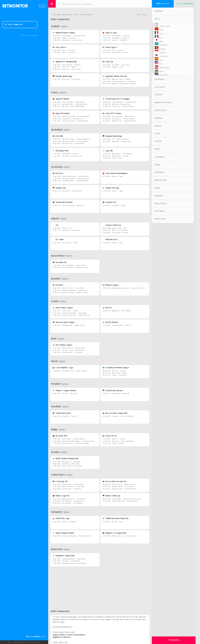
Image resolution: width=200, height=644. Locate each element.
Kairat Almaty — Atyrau (120, 373)
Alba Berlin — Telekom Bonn (121, 142)
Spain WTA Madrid (61, 114)
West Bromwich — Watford (71, 65)
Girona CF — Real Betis (119, 40)
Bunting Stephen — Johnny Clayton (73, 348)
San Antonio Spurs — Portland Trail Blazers (76, 139)
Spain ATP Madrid (61, 99)
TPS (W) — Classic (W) (70, 394)
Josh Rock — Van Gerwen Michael (73, 350)
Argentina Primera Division (115, 76)
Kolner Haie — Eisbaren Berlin (72, 191)
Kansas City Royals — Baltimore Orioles (75, 293)
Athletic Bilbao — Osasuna (121, 36)
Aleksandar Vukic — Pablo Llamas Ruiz (75, 104)
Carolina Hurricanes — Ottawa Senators (75, 181)
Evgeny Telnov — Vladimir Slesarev (124, 484)
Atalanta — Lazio (117, 67)
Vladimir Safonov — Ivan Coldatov (123, 487)
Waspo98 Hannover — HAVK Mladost (74, 559)
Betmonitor (57, 15)
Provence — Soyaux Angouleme (123, 441)
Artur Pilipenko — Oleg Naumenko (73, 501)
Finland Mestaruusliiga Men (116, 518)
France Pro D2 (110, 436)
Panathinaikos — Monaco (70, 154)
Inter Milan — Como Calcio (120, 65)
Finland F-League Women (64, 391)
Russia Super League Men (115, 413)
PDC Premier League (63, 345)
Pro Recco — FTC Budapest (71, 561)
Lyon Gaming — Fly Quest (120, 233)
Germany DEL (60, 188)
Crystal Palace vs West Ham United (69, 635)
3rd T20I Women (110, 322)
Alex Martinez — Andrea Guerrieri (123, 119)
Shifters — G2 (67, 228)
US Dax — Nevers (118, 443)
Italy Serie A (60, 47)
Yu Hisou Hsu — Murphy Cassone (123, 106)
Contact (38, 642)
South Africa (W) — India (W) (121, 325)
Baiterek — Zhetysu (119, 371)
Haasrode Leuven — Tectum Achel (124, 536)
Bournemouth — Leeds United (72, 40)
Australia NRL (60, 436)
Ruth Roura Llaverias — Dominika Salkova (76, 117)
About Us (30, 642)
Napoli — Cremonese (69, 52)
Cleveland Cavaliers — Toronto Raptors (75, 142)
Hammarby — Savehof (70, 416)
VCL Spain (58, 240)
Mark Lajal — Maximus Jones (121, 104)
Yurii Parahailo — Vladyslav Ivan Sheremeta (126, 499)
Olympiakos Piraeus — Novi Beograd (74, 563)
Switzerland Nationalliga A (115, 173)
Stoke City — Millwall (69, 67)
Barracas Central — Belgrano (121, 79)
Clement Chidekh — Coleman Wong (124, 102)
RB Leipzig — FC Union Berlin (71, 79)
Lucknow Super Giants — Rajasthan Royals (76, 315)
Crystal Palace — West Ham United (74, 36)
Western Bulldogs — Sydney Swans (74, 265)
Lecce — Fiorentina (68, 50)
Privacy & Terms (20, 642)
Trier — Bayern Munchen (120, 139)
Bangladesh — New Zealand (121, 311)
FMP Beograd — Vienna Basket (122, 154)
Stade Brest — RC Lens (120, 52)
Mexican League (111, 285)
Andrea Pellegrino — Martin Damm (73, 102)
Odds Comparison (14, 25)
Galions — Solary (117, 243)
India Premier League (63, 308)
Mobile (10, 642)
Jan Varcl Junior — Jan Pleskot (71, 489)
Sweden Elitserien (62, 413)
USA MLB (58, 285)
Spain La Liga (110, 33)
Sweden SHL (110, 202)
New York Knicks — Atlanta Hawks (73, 144)
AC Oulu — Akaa (117, 522)
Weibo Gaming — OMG (119, 228)
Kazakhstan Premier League (116, 368)
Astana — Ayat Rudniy (119, 375)
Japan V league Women (63, 533)
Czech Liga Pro (60, 482)
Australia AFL (60, 262)
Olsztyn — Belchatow (69, 522)
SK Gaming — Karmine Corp (71, 230)
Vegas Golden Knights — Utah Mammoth (75, 176)
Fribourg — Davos (118, 176)
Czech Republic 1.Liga (63, 368)
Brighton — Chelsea (68, 38)
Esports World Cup (112, 225)
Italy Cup (108, 62)
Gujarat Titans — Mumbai (70, 311)
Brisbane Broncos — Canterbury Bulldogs (75, 443)
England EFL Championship (65, 62)
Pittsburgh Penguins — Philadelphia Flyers (76, 179)
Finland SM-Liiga (111, 188)
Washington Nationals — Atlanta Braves (75, 290)
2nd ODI (107, 308)
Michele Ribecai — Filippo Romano (123, 117)
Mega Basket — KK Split (120, 156)
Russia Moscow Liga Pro (115, 482)
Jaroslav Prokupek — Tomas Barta (73, 487)
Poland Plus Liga (61, 518)
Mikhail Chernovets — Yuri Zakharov (74, 499)
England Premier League (64, 33)
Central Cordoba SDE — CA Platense (124, 82)
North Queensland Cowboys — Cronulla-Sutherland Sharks (81, 441)
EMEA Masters (110, 240)
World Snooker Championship (66, 459)
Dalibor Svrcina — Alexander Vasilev (124, 121)
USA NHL (58, 173)
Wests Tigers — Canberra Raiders (73, 439)
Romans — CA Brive (118, 439)
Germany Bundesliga (63, 76)
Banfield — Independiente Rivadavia (124, 84)
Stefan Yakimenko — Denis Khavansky (125, 501)
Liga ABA (108, 151)
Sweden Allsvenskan (63, 202)
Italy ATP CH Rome (112, 114)
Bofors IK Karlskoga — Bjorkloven (73, 206)
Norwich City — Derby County (71, 69)
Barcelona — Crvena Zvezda (72, 156)
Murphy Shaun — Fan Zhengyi (72, 466)
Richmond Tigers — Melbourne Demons (75, 268)
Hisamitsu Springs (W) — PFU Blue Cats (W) (76, 536)
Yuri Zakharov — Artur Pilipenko (72, 503)
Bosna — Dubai (117, 158)
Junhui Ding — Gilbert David (71, 464)
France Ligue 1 (110, 47)
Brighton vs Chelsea (62, 637)
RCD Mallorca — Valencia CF (121, 38)
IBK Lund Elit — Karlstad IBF (121, 394)
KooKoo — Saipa (117, 191)
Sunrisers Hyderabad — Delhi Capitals (74, 313)
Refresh (144, 15)
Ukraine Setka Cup (111, 496)
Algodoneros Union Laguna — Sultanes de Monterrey (130, 288)
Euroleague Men (61, 151)
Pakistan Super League (64, 322)
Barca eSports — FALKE (70, 243)
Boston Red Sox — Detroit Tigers (73, 288)
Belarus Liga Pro (61, 496)
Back (138, 15)
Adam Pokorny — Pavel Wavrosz (73, 484)
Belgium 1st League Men (114, 533)
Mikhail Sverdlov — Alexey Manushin (124, 489)
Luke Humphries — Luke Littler (72, 352)
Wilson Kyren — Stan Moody (71, 462)
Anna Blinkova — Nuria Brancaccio (73, 119)
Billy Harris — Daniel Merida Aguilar (73, 106)
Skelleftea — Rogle (119, 206)
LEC (56, 225)
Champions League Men (64, 556)
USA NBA (58, 136)
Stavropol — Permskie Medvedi (123, 416)
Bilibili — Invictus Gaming (120, 230)
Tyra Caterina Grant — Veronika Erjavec (75, 121)
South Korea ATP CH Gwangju (116, 99)
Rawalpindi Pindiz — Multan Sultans (73, 325)
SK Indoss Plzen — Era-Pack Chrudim (74, 371)
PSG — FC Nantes (118, 50)
